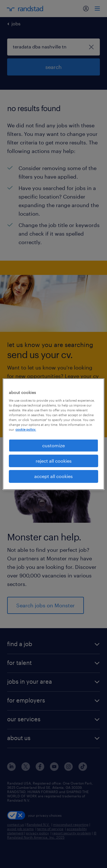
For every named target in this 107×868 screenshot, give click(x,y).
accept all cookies (53, 476)
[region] (53, 434)
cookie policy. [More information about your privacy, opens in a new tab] (26, 429)
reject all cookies (54, 461)
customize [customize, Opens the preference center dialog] (53, 445)
